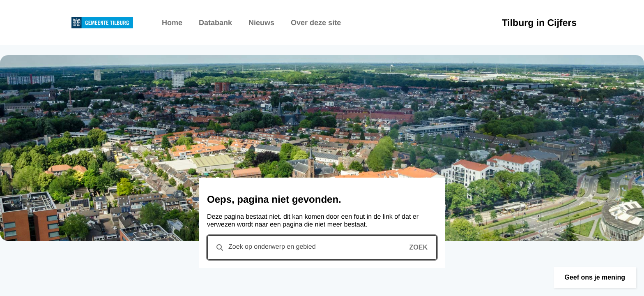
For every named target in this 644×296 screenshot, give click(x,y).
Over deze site (316, 23)
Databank (215, 23)
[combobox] (322, 247)
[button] (595, 277)
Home (172, 23)
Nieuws (261, 23)
